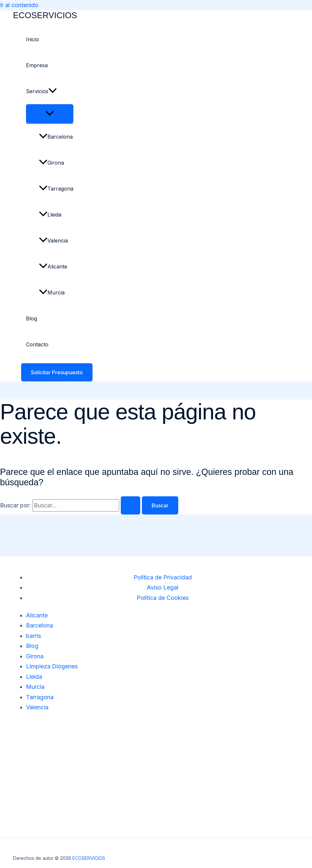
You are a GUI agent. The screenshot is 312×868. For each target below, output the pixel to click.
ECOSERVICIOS (45, 15)
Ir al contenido (19, 5)
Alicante (53, 267)
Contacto (37, 344)
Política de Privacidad (163, 577)
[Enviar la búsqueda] (131, 505)
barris (33, 636)
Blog (31, 318)
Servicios (41, 91)
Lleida (50, 215)
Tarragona (56, 189)
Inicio (32, 39)
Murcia (52, 292)
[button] (53, 91)
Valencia (53, 241)
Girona (51, 163)
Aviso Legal (162, 587)
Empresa (37, 65)
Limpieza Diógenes (52, 666)
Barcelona (56, 137)
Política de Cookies (163, 598)
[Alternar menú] (50, 114)
